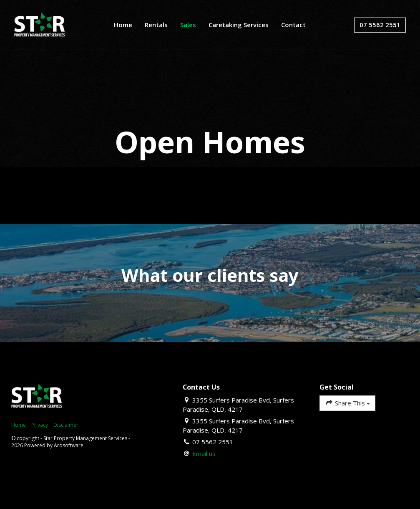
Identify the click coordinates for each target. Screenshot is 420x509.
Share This (347, 403)
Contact (293, 25)
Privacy (40, 425)
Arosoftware (69, 445)
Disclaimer (66, 425)
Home (123, 25)
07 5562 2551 (380, 25)
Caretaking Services (239, 25)
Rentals (156, 25)
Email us (204, 453)
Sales (188, 25)
